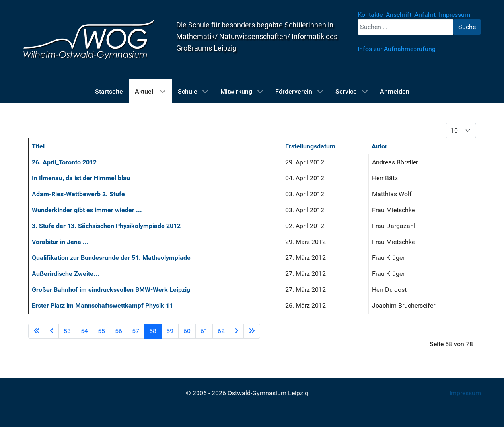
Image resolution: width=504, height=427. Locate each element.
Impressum (465, 393)
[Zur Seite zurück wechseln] (52, 331)
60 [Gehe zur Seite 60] (187, 331)
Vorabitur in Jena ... (60, 242)
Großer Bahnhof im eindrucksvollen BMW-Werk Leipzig (111, 290)
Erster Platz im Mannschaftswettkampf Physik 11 (102, 305)
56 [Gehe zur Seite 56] (119, 331)
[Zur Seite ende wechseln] (252, 331)
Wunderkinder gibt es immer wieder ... (87, 210)
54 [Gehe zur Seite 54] (84, 331)
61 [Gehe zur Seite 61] (204, 331)
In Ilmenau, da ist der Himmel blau (81, 178)
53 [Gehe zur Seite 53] (67, 331)
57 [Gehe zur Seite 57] (136, 331)
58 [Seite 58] (153, 331)
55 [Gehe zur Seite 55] (101, 331)
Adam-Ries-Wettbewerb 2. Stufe (78, 194)
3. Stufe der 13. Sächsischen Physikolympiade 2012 (106, 226)
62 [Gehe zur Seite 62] (221, 331)
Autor (379, 146)
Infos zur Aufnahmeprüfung (397, 49)
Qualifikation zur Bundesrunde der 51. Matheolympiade (111, 258)
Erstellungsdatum (310, 146)
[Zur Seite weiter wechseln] (237, 331)
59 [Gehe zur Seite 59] (170, 331)
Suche (467, 27)
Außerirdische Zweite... (66, 274)
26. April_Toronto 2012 (64, 162)
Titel (38, 146)
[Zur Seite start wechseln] (37, 331)
